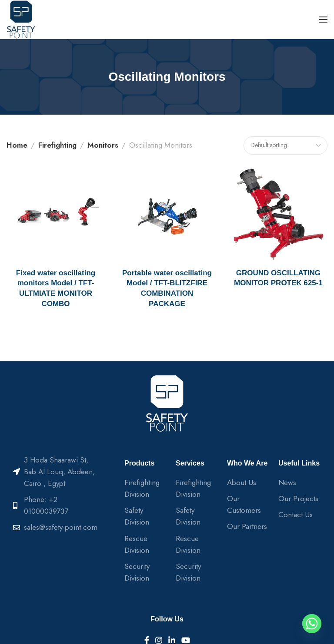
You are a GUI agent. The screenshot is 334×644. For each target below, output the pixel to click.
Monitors (103, 145)
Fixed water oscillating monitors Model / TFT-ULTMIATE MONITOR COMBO (56, 288)
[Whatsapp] (312, 624)
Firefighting (57, 145)
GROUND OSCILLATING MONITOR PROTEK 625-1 (278, 278)
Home (17, 145)
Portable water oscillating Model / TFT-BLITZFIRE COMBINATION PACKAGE (167, 288)
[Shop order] (286, 145)
